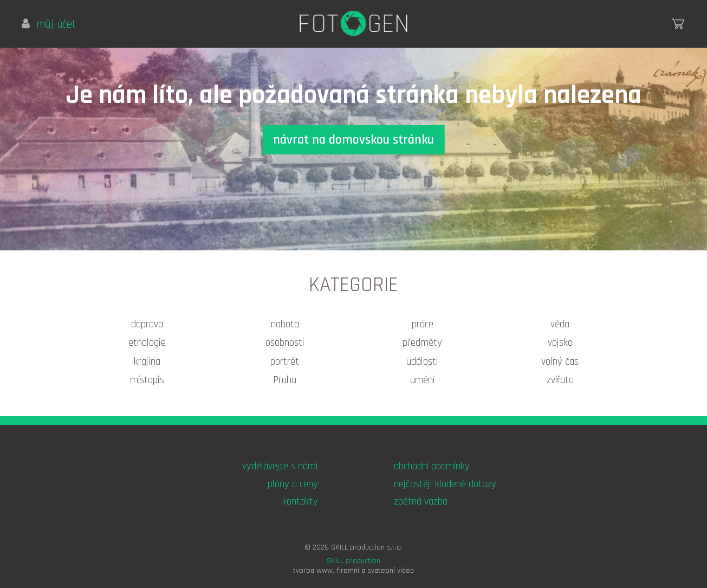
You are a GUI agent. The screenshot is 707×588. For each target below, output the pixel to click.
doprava (147, 324)
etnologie (147, 343)
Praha (285, 380)
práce (423, 324)
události (422, 362)
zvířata (560, 380)
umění (422, 380)
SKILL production (353, 561)
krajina (147, 362)
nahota (285, 324)
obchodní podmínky (432, 466)
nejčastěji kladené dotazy (445, 484)
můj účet (49, 24)
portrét (285, 362)
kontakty (300, 502)
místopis (147, 380)
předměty (422, 343)
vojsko (560, 343)
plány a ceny (293, 484)
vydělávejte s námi (280, 466)
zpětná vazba (421, 502)
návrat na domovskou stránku (353, 140)
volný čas (560, 362)
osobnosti (285, 343)
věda (560, 324)
